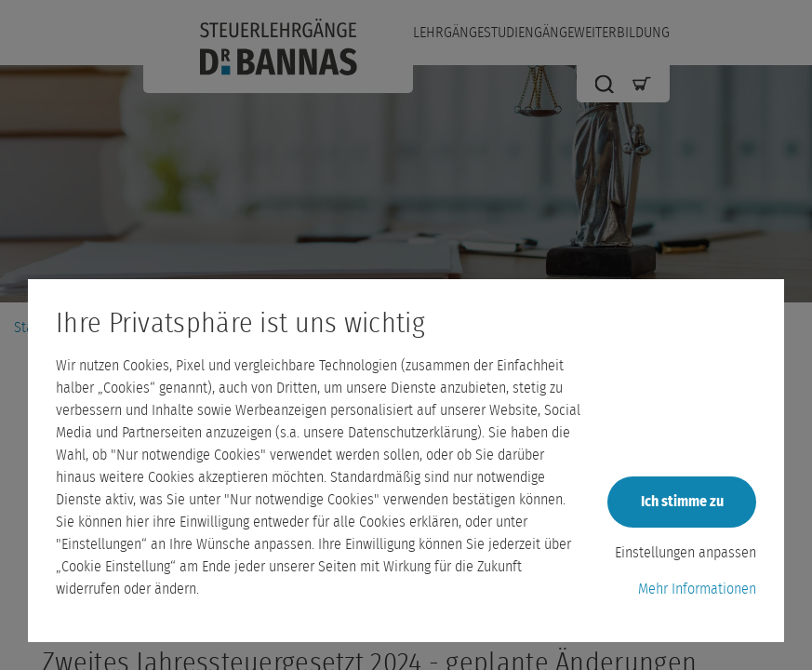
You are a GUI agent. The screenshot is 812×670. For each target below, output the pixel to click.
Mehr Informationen (697, 589)
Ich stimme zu (682, 502)
